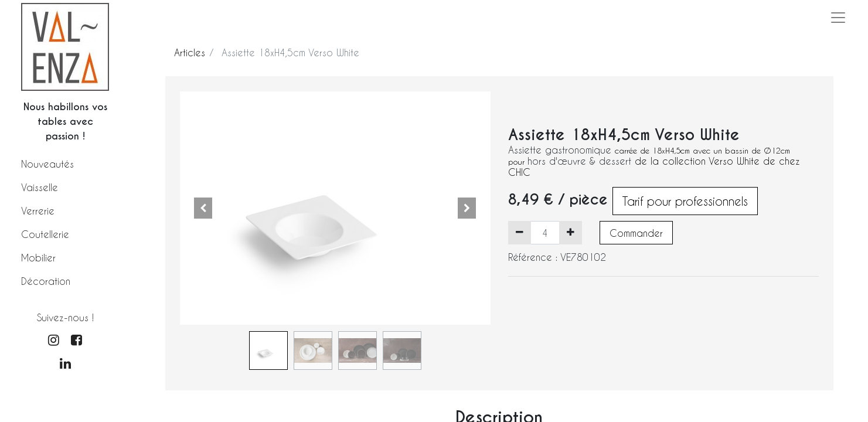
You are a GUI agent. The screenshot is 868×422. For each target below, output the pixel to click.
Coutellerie (45, 234)
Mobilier (38, 258)
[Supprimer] (520, 233)
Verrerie (38, 211)
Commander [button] (636, 233)
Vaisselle (40, 187)
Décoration (46, 281)
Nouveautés (47, 164)
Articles (190, 52)
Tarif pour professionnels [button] (685, 201)
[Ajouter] (571, 233)
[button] (203, 208)
